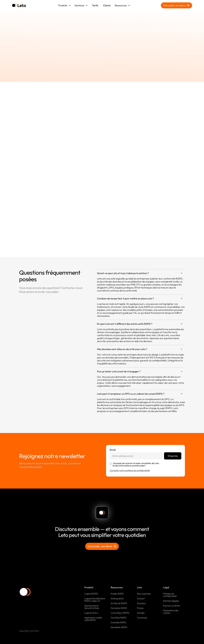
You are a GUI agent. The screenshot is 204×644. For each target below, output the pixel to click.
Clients (107, 5)
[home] (19, 5)
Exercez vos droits (172, 606)
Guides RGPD (117, 594)
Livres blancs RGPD (120, 613)
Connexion (142, 618)
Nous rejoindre (144, 594)
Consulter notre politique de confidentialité (130, 470)
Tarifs (95, 5)
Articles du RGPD (119, 603)
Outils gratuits (117, 598)
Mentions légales (171, 601)
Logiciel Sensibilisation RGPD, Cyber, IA (95, 600)
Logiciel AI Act (91, 613)
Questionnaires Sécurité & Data (92, 607)
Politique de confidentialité (170, 595)
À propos (141, 603)
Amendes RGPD (118, 622)
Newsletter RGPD (119, 627)
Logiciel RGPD (91, 594)
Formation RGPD (119, 608)
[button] (65, 5)
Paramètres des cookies (171, 612)
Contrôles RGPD (119, 618)
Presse (140, 608)
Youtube (141, 613)
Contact (141, 598)
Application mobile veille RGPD (93, 619)
